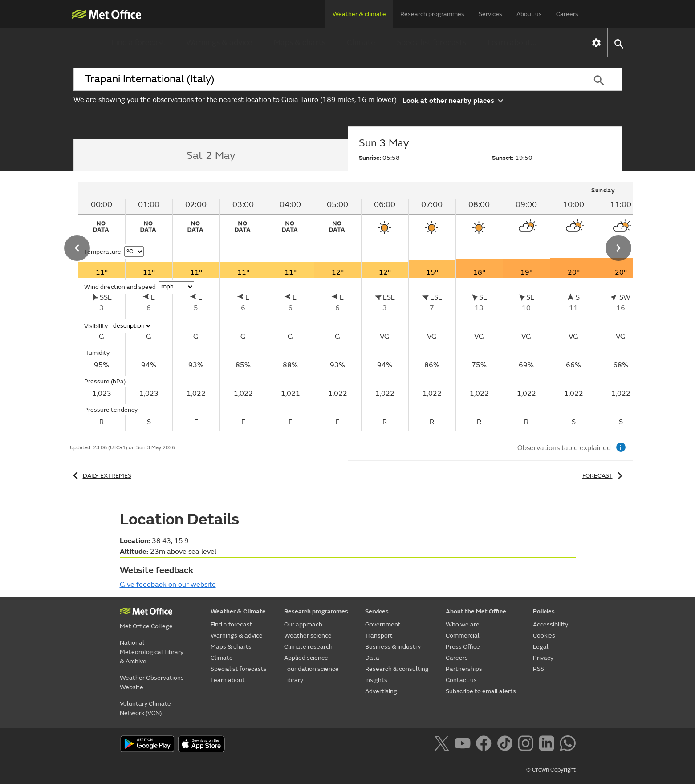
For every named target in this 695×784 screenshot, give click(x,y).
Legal (541, 647)
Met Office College (146, 626)
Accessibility (551, 624)
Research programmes (432, 14)
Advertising (381, 691)
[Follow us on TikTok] (506, 745)
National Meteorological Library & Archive (152, 652)
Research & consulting (397, 669)
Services (490, 14)
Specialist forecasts (431, 43)
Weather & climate (359, 14)
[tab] (211, 155)
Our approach (303, 624)
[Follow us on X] (443, 745)
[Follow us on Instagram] (527, 745)
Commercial (463, 636)
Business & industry (393, 647)
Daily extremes (101, 476)
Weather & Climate (238, 611)
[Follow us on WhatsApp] (567, 745)
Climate (361, 43)
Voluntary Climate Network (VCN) (145, 708)
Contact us (461, 680)
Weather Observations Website (152, 682)
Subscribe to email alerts (481, 691)
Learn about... (512, 43)
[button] (619, 43)
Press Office (463, 647)
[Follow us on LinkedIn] (548, 745)
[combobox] (325, 79)
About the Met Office (476, 611)
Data (372, 658)
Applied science (306, 658)
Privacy (543, 658)
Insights (376, 680)
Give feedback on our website (168, 585)
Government (383, 624)
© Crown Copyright (551, 770)
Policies (544, 611)
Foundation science (311, 669)
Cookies (544, 636)
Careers (567, 14)
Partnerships (464, 669)
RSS (539, 669)
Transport (379, 636)
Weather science (308, 636)
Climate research (308, 647)
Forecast (604, 476)
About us (529, 14)
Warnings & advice (219, 43)
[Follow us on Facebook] (486, 745)
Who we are (463, 624)
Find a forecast (138, 43)
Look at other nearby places (453, 100)
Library (294, 680)
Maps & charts (300, 43)
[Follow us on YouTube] (464, 745)
